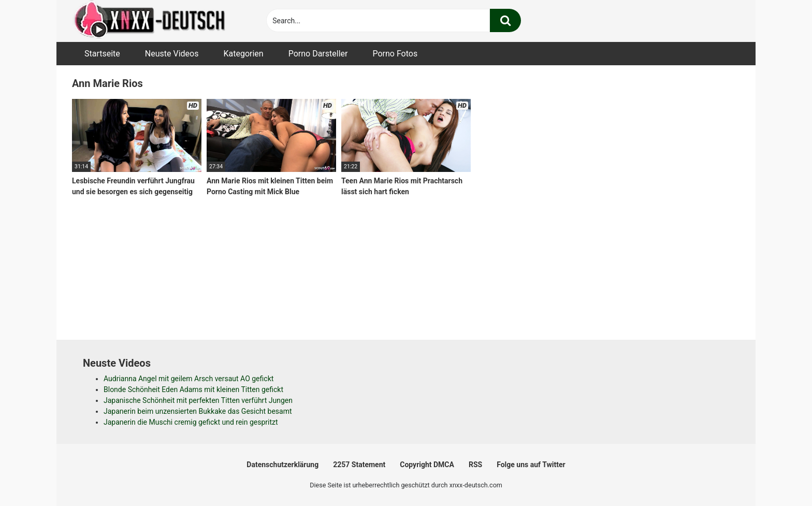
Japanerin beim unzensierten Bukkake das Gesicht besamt (198, 411)
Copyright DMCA (427, 465)
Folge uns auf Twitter (531, 465)
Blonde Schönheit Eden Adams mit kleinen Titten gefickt (193, 389)
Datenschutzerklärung (282, 465)
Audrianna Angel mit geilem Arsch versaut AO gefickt (189, 379)
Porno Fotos (395, 54)
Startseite (102, 54)
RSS (475, 465)
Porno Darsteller (318, 54)
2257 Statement (359, 465)
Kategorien (243, 54)
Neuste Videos (172, 54)
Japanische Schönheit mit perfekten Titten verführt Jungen (198, 400)
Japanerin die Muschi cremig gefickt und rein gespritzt (191, 422)
